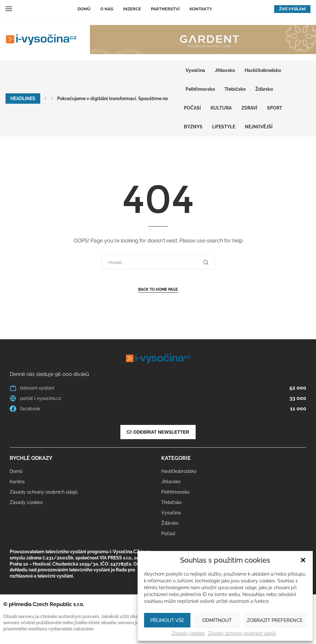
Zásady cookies (188, 633)
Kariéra (17, 482)
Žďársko (264, 89)
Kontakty (201, 9)
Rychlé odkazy (31, 458)
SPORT (275, 108)
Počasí (192, 108)
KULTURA (221, 108)
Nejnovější (259, 127)
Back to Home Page (158, 289)
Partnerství (165, 9)
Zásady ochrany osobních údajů (242, 633)
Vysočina (195, 70)
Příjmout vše (167, 620)
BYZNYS (193, 127)
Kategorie (176, 458)
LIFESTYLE (224, 127)
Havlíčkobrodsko (263, 70)
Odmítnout (217, 620)
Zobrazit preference (275, 620)
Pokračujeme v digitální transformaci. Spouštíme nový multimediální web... (137, 99)
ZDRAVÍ (249, 108)
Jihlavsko (225, 70)
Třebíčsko (235, 89)
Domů (84, 9)
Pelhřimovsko (200, 89)
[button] (303, 560)
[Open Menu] (9, 9)
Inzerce (132, 9)
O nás (107, 9)
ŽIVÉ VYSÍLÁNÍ (292, 9)
